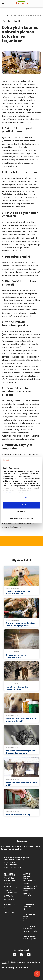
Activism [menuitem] (27, 883)
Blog (8, 16)
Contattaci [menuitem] (28, 929)
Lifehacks (6, 21)
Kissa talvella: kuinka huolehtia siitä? (21, 784)
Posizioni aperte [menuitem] (30, 939)
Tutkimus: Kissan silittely (18, 815)
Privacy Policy (8, 968)
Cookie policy (12, 493)
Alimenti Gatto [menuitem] (10, 878)
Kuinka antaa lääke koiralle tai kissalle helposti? (21, 720)
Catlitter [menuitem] (7, 883)
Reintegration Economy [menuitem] (29, 877)
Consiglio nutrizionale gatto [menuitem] (11, 887)
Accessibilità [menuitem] (9, 900)
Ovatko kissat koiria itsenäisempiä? (16, 656)
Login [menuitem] (25, 918)
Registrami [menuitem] (28, 921)
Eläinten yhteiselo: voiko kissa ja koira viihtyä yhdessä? (20, 624)
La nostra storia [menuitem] (29, 881)
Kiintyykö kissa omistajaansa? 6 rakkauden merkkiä (21, 752)
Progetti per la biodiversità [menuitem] (29, 890)
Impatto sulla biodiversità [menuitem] (9, 896)
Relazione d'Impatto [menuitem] (27, 894)
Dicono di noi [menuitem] (9, 913)
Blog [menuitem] (6, 907)
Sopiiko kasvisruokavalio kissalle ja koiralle (18, 592)
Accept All (21, 505)
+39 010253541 (10, 865)
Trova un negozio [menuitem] (30, 931)
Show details (31, 498)
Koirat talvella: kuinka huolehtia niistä (17, 688)
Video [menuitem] (6, 910)
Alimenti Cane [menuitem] (10, 881)
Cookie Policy (22, 968)
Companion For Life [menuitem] (31, 886)
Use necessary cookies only (21, 518)
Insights (18, 21)
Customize (22, 511)
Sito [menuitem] (25, 909)
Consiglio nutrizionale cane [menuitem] (11, 892)
